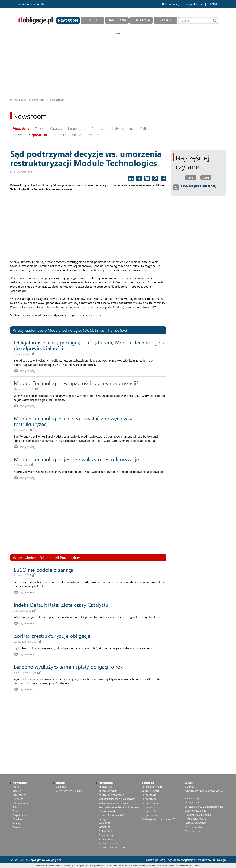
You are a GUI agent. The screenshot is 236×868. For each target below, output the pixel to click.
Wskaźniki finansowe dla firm (115, 803)
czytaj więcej (27, 371)
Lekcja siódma (150, 815)
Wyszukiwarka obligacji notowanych (119, 807)
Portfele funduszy (108, 843)
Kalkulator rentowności (111, 795)
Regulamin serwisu (195, 819)
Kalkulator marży (108, 791)
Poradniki (59, 135)
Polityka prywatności (196, 823)
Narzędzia (117, 20)
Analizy (77, 135)
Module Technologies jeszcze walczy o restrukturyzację (76, 459)
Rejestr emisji (106, 839)
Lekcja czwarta (150, 803)
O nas (165, 20)
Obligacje (61, 787)
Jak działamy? (192, 798)
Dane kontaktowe (195, 827)
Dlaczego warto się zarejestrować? (204, 807)
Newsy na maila (107, 811)
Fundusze (99, 129)
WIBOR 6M (105, 827)
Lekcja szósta (149, 811)
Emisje (92, 20)
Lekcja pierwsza (150, 791)
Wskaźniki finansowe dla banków (117, 799)
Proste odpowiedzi (152, 787)
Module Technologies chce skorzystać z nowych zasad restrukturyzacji (75, 421)
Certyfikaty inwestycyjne (69, 791)
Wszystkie (21, 129)
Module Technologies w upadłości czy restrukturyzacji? (76, 383)
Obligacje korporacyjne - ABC (158, 819)
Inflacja (103, 819)
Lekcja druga (149, 795)
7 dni (206, 178)
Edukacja (141, 20)
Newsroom (68, 20)
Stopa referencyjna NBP (112, 815)
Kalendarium (106, 787)
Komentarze (77, 129)
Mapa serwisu (193, 831)
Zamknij (198, 866)
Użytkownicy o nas (195, 811)
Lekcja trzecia (149, 799)
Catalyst (56, 129)
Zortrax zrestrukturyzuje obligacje (52, 636)
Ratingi (145, 129)
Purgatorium (37, 135)
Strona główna (18, 100)
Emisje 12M (105, 831)
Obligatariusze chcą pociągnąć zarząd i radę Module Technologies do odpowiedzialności (89, 345)
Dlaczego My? (193, 802)
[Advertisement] (118, 61)
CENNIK (213, 4)
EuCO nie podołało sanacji (44, 570)
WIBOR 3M (105, 823)
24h (191, 178)
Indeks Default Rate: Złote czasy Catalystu (61, 605)
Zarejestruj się (194, 4)
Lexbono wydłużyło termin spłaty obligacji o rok (68, 667)
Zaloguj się (170, 4)
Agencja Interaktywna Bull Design (205, 860)
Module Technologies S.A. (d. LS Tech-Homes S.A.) (87, 330)
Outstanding (106, 835)
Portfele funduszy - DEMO (113, 847)
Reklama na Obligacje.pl (198, 815)
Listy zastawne (123, 129)
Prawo (18, 135)
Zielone (94, 135)
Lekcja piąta (148, 807)
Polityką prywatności (96, 866)
